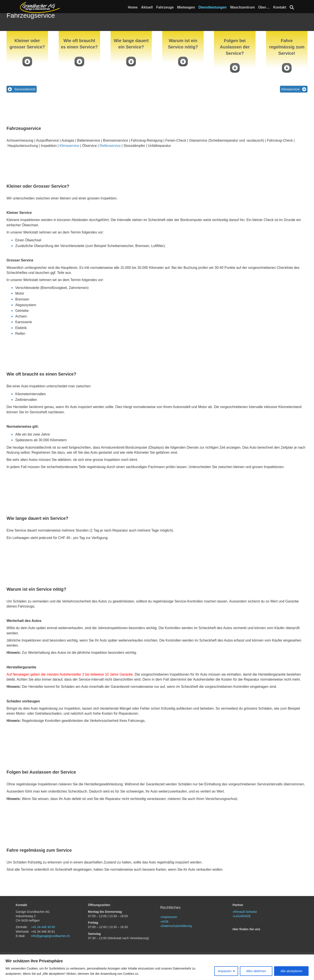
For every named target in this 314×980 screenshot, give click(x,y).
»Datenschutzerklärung (176, 941)
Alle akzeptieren (291, 971)
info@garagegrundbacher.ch (50, 951)
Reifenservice (110, 161)
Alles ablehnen (256, 971)
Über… (268, 7)
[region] (157, 967)
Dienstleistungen (217, 7)
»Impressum (169, 932)
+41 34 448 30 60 (43, 942)
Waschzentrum (247, 7)
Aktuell (151, 7)
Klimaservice (69, 161)
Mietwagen (190, 7)
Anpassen (225, 971)
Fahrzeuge (169, 7)
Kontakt (284, 7)
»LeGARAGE (242, 931)
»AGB (164, 937)
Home (137, 7)
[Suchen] (295, 7)
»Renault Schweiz (245, 927)
